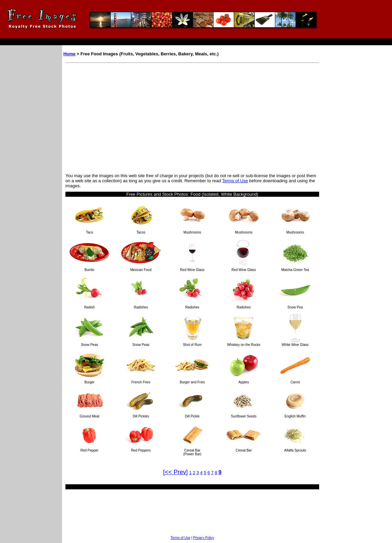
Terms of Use (235, 181)
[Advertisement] (122, 116)
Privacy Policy (203, 538)
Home (69, 54)
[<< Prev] (176, 472)
